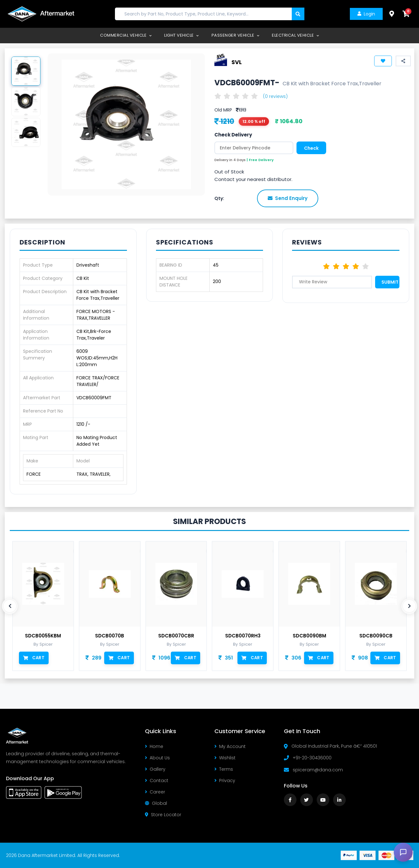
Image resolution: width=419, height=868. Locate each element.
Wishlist (225, 758)
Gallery (155, 769)
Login (366, 14)
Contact (157, 781)
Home (154, 746)
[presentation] (10, 606)
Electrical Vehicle (295, 35)
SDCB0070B (110, 636)
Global (156, 803)
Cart (34, 658)
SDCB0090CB (376, 636)
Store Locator (163, 815)
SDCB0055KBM (43, 636)
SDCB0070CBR (176, 636)
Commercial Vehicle (126, 35)
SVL (237, 62)
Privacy (225, 781)
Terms (224, 769)
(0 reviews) (275, 96)
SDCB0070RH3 (243, 636)
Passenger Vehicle (236, 35)
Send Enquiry (288, 198)
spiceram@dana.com (318, 770)
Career (155, 792)
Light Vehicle (182, 35)
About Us (157, 758)
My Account (230, 746)
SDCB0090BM (309, 636)
